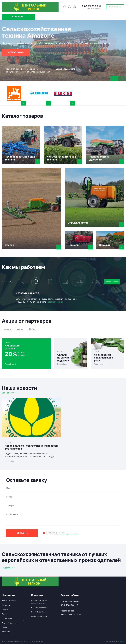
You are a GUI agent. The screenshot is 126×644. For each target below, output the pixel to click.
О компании (7, 618)
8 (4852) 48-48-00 (39, 607)
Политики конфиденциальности (67, 534)
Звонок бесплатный (94, 9)
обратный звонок (55, 302)
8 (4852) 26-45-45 (39, 612)
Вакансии (6, 627)
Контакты (6, 632)
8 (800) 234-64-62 (92, 6)
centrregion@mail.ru (39, 616)
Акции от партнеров (10, 623)
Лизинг (5, 614)
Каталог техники (9, 601)
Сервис (5, 610)
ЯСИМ (122, 641)
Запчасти (6, 605)
